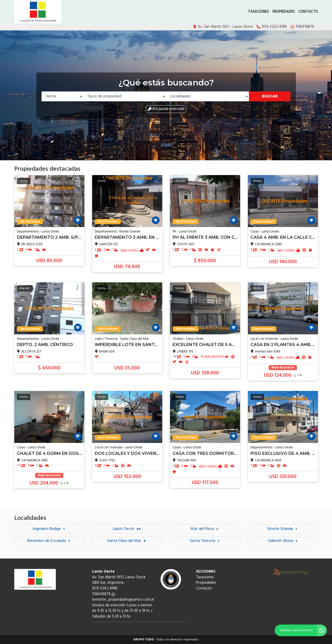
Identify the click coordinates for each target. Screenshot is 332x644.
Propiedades (284, 12)
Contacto (308, 12)
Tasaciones (258, 12)
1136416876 (104, 594)
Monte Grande (283, 529)
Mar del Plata (205, 529)
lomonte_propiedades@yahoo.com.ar (123, 600)
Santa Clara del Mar (127, 541)
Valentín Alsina (283, 541)
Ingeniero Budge (49, 529)
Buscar (270, 96)
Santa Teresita (205, 541)
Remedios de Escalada (49, 541)
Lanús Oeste (127, 529)
